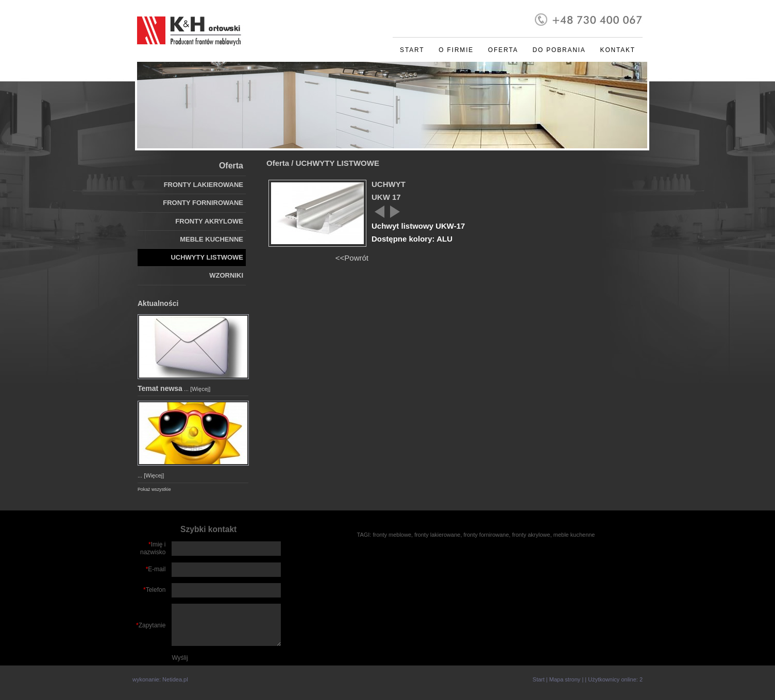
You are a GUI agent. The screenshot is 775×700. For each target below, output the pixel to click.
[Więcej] (200, 389)
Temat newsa (160, 388)
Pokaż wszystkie (154, 489)
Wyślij (180, 658)
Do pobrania (559, 50)
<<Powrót (352, 258)
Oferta (503, 50)
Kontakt (618, 50)
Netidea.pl (175, 679)
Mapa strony (565, 679)
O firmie (456, 50)
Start (412, 50)
